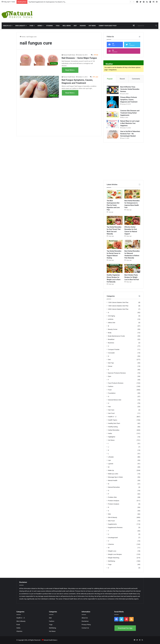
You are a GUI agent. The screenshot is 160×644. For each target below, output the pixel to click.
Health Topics (113, 420)
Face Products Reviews (116, 383)
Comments (136, 79)
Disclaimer (85, 621)
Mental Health (113, 480)
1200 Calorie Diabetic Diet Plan (118, 302)
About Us (85, 618)
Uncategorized (113, 537)
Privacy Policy (86, 624)
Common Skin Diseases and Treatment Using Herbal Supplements (130, 113)
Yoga (58, 26)
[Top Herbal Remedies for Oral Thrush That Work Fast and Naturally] (115, 220)
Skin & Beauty (20, 26)
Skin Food (111, 521)
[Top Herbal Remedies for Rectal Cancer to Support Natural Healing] (115, 244)
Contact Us (85, 628)
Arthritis (111, 319)
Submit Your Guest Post (108, 26)
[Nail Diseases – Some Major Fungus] (39, 60)
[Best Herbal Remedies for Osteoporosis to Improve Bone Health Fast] (132, 194)
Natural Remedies (114, 487)
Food (31, 26)
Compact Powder (114, 349)
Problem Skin (112, 497)
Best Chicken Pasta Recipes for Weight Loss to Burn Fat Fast (132, 277)
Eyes (110, 376)
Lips (109, 460)
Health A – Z (112, 417)
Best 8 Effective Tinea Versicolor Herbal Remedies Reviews (130, 89)
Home (22, 37)
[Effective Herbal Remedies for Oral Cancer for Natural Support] (132, 220)
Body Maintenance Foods (116, 336)
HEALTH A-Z (7, 26)
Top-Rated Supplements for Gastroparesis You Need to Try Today (49, 2)
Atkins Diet (112, 323)
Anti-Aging (111, 316)
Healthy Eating (113, 427)
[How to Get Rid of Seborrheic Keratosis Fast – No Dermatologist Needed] (113, 134)
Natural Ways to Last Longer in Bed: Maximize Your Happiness (130, 123)
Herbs (40, 26)
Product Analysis (114, 501)
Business (111, 343)
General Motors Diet (115, 400)
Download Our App (125, 628)
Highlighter (112, 437)
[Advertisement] (107, 11)
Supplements (112, 524)
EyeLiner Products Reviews (117, 373)
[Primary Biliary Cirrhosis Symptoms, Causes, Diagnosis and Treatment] (113, 102)
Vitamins (49, 26)
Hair (109, 407)
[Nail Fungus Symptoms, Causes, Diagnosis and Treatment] (39, 87)
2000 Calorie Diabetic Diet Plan (118, 309)
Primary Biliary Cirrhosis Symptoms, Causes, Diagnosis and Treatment (129, 100)
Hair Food (111, 413)
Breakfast (111, 339)
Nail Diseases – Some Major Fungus (79, 58)
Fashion (83, 26)
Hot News (92, 26)
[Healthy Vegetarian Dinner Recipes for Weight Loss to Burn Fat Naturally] (115, 268)
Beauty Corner (113, 329)
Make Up (111, 470)
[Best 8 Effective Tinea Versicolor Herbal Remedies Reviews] (113, 90)
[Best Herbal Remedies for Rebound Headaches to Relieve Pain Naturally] (132, 244)
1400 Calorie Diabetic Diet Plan (118, 306)
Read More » (70, 70)
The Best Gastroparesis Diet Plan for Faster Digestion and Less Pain (113, 205)
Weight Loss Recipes (115, 554)
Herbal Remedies (114, 430)
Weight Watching (114, 558)
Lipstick (111, 464)
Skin (109, 514)
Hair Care (111, 410)
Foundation (112, 393)
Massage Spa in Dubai (115, 477)
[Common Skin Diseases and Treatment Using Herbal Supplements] (113, 114)
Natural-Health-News (50, 640)
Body (110, 333)
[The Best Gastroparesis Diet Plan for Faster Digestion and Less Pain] (115, 194)
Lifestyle (111, 457)
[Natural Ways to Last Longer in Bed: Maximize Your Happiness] (113, 124)
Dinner (110, 366)
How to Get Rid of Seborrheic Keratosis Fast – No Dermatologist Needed (130, 134)
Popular (110, 79)
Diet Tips (111, 363)
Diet (75, 26)
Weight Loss (112, 551)
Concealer (111, 353)
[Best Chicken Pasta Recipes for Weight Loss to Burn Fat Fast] (132, 268)
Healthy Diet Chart (114, 423)
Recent (122, 79)
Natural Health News (69, 55)
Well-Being (67, 26)
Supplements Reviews (115, 527)
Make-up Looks (113, 474)
